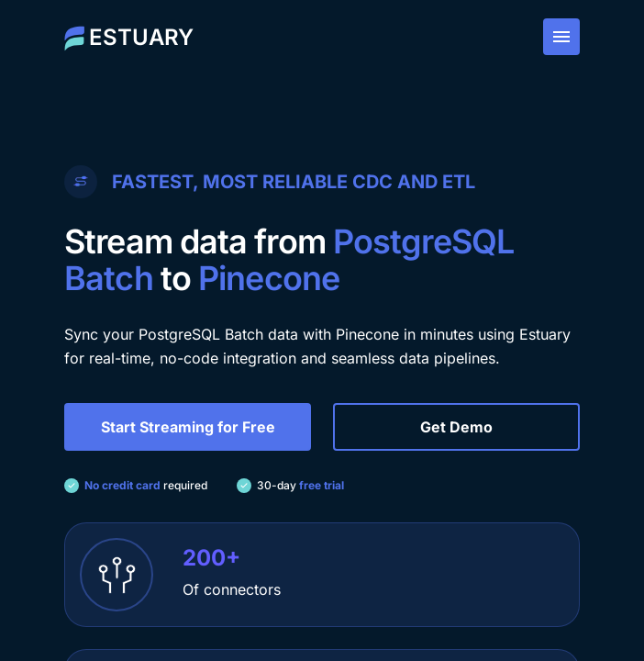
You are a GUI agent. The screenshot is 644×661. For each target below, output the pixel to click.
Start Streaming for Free (188, 427)
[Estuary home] (129, 37)
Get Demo (456, 427)
